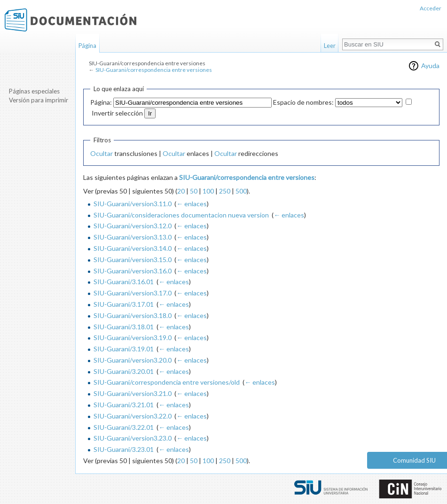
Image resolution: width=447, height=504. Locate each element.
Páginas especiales (34, 91)
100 (208, 191)
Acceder (431, 8)
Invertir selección (117, 113)
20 (181, 191)
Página (87, 46)
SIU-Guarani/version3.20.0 (133, 360)
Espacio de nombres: (303, 102)
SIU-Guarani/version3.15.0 (133, 260)
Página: (101, 102)
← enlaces (192, 204)
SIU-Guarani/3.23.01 (124, 449)
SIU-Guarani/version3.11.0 (133, 204)
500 (241, 191)
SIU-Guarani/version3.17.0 (133, 293)
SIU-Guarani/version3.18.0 (133, 315)
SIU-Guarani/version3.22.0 (133, 416)
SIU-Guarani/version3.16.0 (133, 271)
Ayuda (430, 66)
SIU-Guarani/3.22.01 (124, 427)
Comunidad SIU (414, 460)
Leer (330, 46)
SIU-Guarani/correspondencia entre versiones (154, 70)
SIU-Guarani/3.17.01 (124, 304)
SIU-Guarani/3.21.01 (124, 405)
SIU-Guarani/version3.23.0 (133, 438)
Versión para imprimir (39, 100)
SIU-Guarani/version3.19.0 (133, 337)
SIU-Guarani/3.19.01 (124, 349)
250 (225, 191)
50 (194, 191)
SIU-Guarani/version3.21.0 (133, 393)
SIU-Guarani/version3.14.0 (133, 248)
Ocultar (102, 153)
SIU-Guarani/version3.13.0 (133, 237)
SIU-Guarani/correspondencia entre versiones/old (167, 382)
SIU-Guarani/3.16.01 (124, 282)
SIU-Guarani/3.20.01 (124, 371)
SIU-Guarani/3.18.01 (124, 327)
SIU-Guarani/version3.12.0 (133, 226)
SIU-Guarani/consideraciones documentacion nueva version (181, 215)
